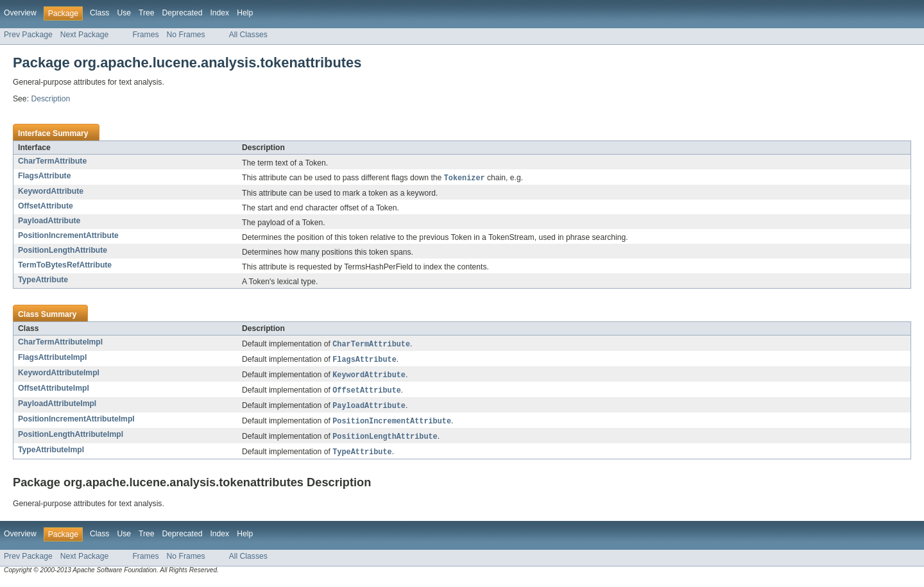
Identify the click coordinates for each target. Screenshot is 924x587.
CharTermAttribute (52, 161)
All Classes (248, 35)
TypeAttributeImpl (51, 455)
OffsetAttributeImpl (54, 391)
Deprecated (183, 13)
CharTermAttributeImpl (60, 343)
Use (124, 13)
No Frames (186, 35)
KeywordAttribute (51, 192)
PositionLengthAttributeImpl (71, 439)
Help (245, 13)
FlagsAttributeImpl (52, 359)
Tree (147, 13)
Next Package (85, 35)
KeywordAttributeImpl (59, 375)
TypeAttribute (43, 280)
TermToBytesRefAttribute (65, 266)
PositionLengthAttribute (63, 251)
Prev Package (28, 35)
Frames (145, 35)
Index (219, 13)
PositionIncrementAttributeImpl (76, 423)
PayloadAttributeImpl (57, 407)
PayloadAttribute (49, 221)
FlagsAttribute (44, 176)
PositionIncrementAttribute (68, 236)
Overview (20, 13)
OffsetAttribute (46, 207)
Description (50, 99)
